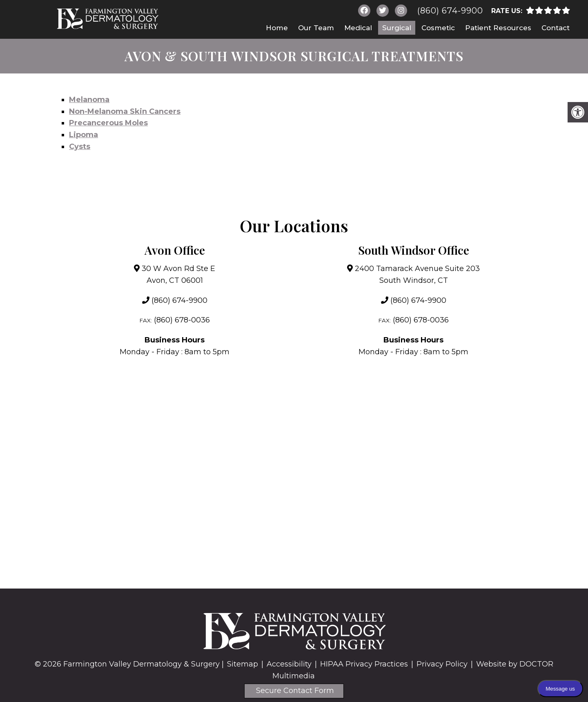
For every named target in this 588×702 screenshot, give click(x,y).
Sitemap (243, 664)
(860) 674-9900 (450, 11)
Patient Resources (498, 28)
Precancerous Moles (108, 123)
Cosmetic (438, 28)
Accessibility (289, 664)
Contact (556, 28)
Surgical (397, 28)
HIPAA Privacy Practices (364, 664)
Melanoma (89, 100)
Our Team (316, 28)
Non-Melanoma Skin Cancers (125, 111)
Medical (358, 28)
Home (277, 28)
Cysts (80, 147)
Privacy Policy (442, 664)
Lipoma (84, 135)
